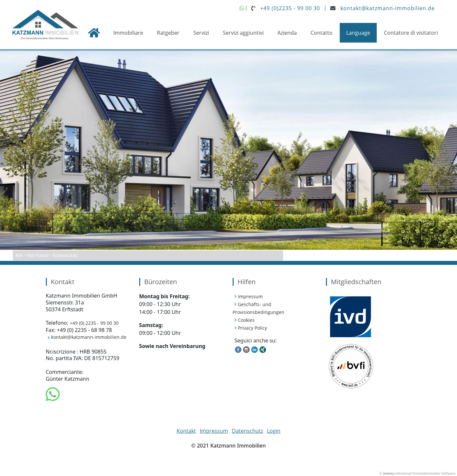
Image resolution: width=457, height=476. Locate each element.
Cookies (246, 320)
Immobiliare (128, 33)
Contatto (322, 33)
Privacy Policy (252, 328)
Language (358, 33)
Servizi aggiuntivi (243, 33)
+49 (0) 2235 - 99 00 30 (94, 323)
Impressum (250, 296)
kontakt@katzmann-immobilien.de (388, 8)
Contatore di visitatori (411, 33)
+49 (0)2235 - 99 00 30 (290, 8)
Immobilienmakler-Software (434, 473)
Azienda (287, 33)
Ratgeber (168, 33)
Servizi (201, 33)
